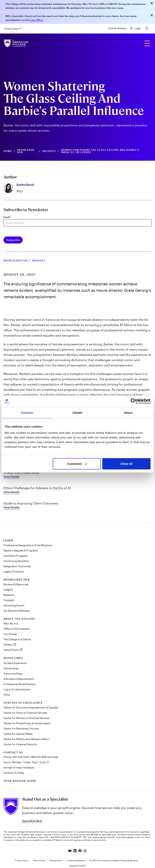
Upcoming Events (14, 605)
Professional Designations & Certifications (28, 545)
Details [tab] (77, 413)
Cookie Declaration (76, 860)
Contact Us (13, 752)
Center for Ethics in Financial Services (25, 713)
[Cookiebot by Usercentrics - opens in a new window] (133, 401)
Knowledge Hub (26, 151)
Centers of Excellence (23, 703)
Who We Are (11, 624)
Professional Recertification (20, 684)
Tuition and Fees (13, 674)
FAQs (7, 695)
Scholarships (11, 668)
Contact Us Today (14, 773)
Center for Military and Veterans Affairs (26, 739)
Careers (8, 645)
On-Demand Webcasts (17, 611)
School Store (11, 650)
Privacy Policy (21, 860)
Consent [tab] (27, 413)
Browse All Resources (16, 584)
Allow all (126, 464)
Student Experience (15, 663)
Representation (16, 260)
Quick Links (11, 29)
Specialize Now (32, 821)
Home (8, 151)
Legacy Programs (14, 572)
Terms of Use (39, 860)
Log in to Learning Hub (17, 689)
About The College (20, 619)
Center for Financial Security (20, 744)
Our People (10, 634)
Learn (8, 540)
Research (9, 595)
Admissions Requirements (19, 679)
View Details (12, 477)
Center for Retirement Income (21, 729)
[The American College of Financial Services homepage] (16, 43)
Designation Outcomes (17, 566)
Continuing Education (16, 561)
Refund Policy (56, 860)
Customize (77, 464)
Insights (49, 151)
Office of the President (17, 629)
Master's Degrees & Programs (21, 550)
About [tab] (128, 413)
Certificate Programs (16, 556)
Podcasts (9, 600)
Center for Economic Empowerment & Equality (31, 707)
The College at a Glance (17, 639)
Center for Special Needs (18, 734)
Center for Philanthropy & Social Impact (27, 723)
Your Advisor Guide (20, 781)
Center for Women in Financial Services (26, 718)
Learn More (37, 20)
